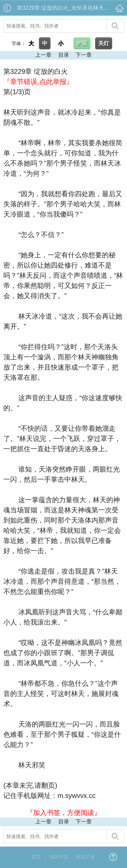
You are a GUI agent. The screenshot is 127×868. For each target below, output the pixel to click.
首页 (37, 857)
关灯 (104, 43)
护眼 (82, 43)
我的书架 (59, 857)
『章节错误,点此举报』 (38, 82)
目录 (64, 55)
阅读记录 (86, 857)
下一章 (84, 55)
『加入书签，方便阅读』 (64, 813)
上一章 (43, 55)
